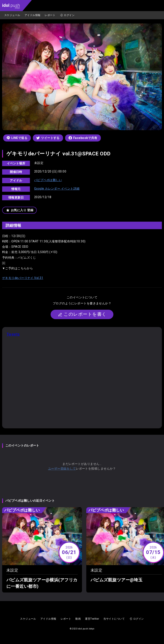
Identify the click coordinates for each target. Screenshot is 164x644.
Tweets (13, 334)
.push (11, 6)
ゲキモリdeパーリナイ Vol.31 (23, 278)
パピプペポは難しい (48, 180)
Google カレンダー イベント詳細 (57, 189)
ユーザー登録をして (62, 469)
